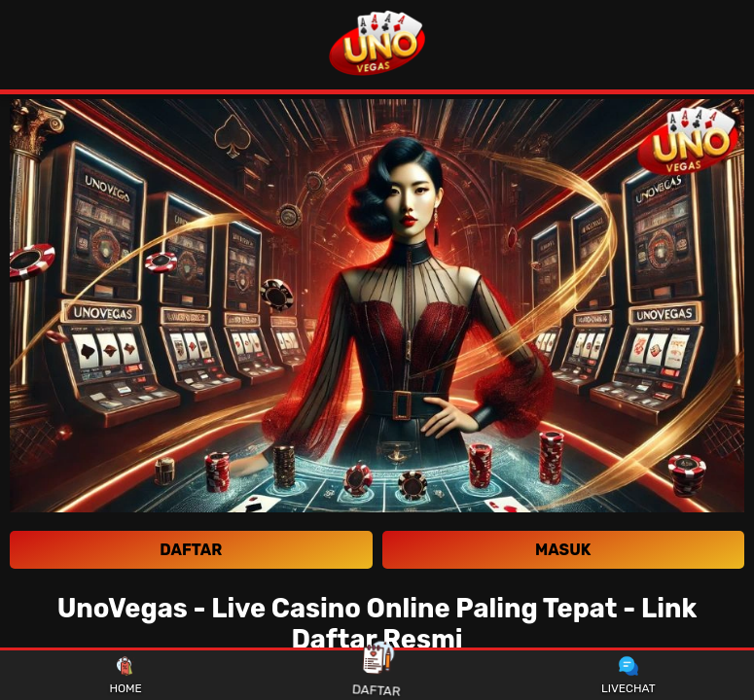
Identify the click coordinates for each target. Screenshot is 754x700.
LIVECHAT (628, 676)
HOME (125, 676)
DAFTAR (377, 675)
